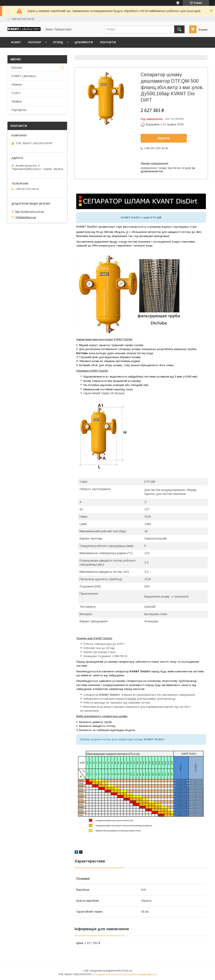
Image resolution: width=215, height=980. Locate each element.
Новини (17, 85)
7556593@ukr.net (26, 217)
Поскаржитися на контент (109, 974)
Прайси (17, 101)
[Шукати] (179, 29)
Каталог (35, 42)
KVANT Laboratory (24, 76)
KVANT (16, 42)
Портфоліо (19, 110)
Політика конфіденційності (141, 974)
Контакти (108, 42)
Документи (84, 42)
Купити (164, 138)
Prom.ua (127, 971)
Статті (16, 93)
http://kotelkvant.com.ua (30, 211)
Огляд (58, 42)
